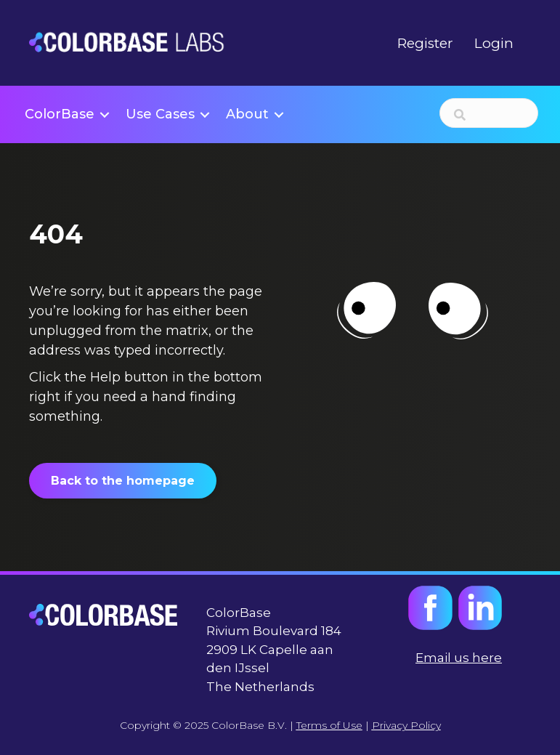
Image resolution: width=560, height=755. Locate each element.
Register (425, 43)
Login (494, 43)
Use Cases (160, 114)
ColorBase (60, 114)
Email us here (459, 658)
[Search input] (489, 113)
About (247, 114)
